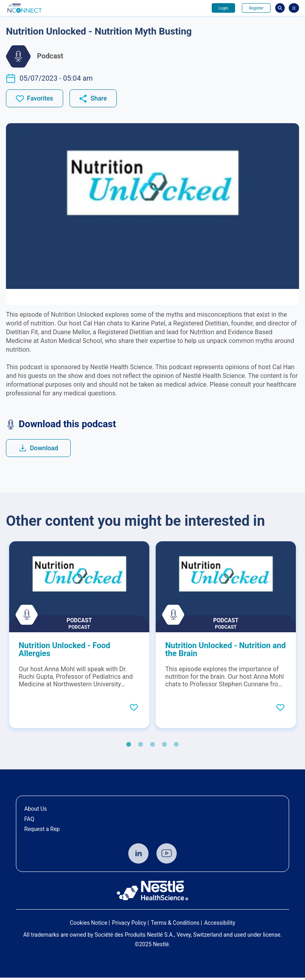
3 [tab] (152, 747)
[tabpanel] (79, 637)
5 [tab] (176, 747)
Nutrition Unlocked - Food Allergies (65, 652)
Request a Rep (42, 831)
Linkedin (138, 855)
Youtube (167, 855)
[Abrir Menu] (294, 8)
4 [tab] (164, 747)
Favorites (40, 99)
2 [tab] (141, 747)
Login (219, 8)
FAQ (29, 821)
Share (99, 99)
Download (46, 450)
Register (255, 8)
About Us (36, 811)
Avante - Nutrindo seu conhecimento (39, 8)
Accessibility (220, 925)
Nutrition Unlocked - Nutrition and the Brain (225, 652)
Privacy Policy (129, 925)
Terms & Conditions (175, 925)
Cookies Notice (89, 925)
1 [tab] (129, 747)
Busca (280, 8)
